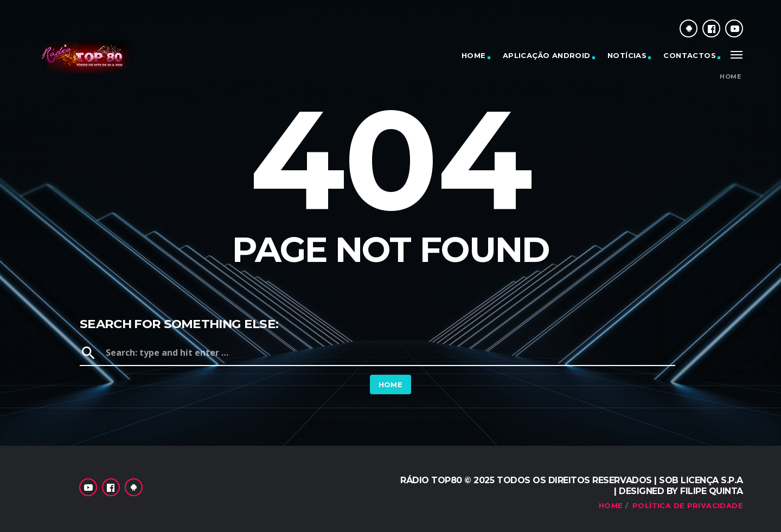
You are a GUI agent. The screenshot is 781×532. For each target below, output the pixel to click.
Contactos (690, 55)
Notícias (627, 55)
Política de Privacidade (688, 505)
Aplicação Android (547, 55)
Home (474, 55)
